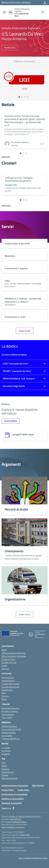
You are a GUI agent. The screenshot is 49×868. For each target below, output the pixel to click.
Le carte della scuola (10, 687)
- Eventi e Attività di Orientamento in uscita (24, 557)
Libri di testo (7, 736)
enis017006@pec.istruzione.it (13, 827)
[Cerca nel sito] (43, 12)
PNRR (4, 766)
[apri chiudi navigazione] (4, 12)
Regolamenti (7, 690)
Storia (4, 699)
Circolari (5, 775)
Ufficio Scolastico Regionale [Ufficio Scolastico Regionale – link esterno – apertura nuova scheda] (13, 653)
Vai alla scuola (10, 48)
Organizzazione (8, 681)
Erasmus (5, 769)
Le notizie (6, 748)
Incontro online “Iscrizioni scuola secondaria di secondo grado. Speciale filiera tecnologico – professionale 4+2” (25, 121)
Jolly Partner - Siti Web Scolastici (14, 850)
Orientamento (8, 714)
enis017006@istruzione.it (17, 822)
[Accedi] (45, 3)
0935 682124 (15, 819)
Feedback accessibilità (12, 803)
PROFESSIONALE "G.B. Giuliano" (19, 379)
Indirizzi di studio (9, 732)
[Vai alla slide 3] (25, 97)
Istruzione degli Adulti (14, 386)
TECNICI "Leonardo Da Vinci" (17, 371)
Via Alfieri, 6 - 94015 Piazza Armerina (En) (24, 816)
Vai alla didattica (11, 421)
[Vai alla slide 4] (28, 97)
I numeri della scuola (10, 684)
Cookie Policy (24, 790)
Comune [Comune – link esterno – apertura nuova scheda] (5, 669)
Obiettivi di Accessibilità (13, 799)
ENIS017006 (25, 835)
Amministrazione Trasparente (15, 785)
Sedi (3, 693)
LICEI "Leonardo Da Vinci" (16, 364)
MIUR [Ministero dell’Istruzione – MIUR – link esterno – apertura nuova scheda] (4, 650)
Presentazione (8, 678)
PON (4, 763)
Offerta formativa (9, 726)
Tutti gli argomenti (9, 778)
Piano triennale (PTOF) (11, 729)
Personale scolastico (10, 708)
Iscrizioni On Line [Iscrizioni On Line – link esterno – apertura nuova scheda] (9, 662)
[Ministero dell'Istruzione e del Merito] (16, 3)
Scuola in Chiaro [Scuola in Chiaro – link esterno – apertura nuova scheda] (8, 659)
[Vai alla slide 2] (22, 97)
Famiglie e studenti (10, 711)
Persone (5, 696)
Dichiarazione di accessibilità (15, 794)
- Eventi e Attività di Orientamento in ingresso (23, 555)
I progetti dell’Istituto (11, 739)
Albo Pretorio (38, 785)
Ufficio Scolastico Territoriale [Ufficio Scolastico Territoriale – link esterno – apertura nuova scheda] (14, 656)
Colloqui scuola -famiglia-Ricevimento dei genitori (19, 179)
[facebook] (13, 808)
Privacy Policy (8, 790)
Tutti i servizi (7, 717)
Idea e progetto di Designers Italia (33, 858)
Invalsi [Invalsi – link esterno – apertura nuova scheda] (4, 665)
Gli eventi (6, 754)
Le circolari (6, 751)
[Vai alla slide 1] (19, 97)
